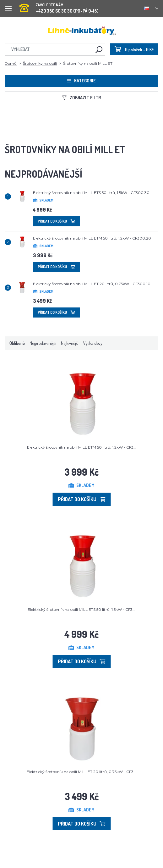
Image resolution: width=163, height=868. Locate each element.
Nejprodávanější (43, 343)
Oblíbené (17, 343)
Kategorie (81, 81)
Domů (11, 63)
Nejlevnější (70, 343)
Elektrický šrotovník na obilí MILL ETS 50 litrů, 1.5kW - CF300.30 (91, 193)
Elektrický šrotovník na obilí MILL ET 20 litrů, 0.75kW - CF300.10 (92, 284)
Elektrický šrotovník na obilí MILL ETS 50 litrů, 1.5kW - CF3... (81, 609)
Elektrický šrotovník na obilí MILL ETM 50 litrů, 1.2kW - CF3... (82, 447)
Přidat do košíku (56, 221)
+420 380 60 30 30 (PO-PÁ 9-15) (59, 6)
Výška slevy (93, 343)
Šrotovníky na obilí (40, 63)
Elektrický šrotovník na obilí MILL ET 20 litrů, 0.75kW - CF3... (81, 772)
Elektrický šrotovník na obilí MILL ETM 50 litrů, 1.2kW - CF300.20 (92, 238)
